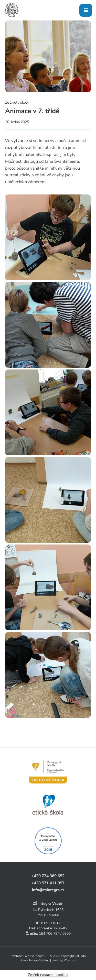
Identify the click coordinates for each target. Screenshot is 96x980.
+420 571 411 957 (48, 883)
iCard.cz (70, 960)
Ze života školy (17, 102)
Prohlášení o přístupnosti (27, 956)
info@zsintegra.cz (48, 890)
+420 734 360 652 (48, 876)
